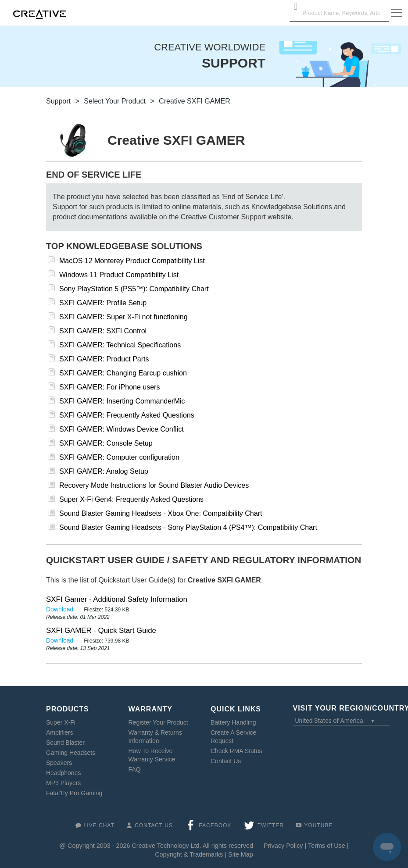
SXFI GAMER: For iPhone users (109, 387)
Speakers (59, 763)
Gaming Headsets (71, 753)
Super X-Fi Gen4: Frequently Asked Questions (131, 499)
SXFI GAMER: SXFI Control (103, 331)
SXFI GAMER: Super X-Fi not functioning (123, 317)
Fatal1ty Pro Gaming (74, 793)
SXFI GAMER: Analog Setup (104, 471)
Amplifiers (59, 732)
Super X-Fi (61, 722)
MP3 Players (63, 783)
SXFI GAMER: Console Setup (106, 443)
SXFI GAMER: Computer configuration (119, 457)
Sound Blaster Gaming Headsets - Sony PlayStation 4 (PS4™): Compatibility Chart (188, 527)
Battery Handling (233, 722)
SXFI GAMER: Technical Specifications (120, 345)
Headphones (63, 773)
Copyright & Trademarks (189, 854)
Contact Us (226, 761)
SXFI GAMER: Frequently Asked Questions (127, 415)
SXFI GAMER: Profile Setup (103, 303)
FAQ (135, 769)
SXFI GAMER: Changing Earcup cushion (123, 373)
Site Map (241, 854)
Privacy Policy (283, 846)
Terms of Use (327, 846)
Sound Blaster (65, 743)
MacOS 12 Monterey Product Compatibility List (132, 261)
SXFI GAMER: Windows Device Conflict (122, 429)
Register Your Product (158, 722)
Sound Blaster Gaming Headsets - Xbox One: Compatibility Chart (161, 513)
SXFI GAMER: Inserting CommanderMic (122, 401)
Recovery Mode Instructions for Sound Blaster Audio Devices (154, 485)
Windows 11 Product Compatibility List (119, 275)
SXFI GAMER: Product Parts (104, 359)
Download (61, 609)
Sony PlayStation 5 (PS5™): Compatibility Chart (134, 289)
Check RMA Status (236, 751)
